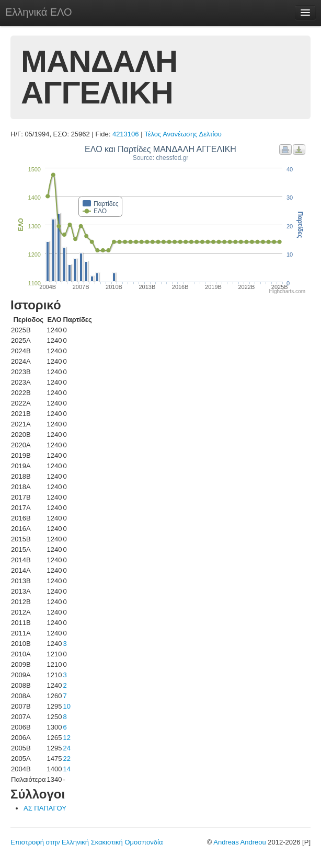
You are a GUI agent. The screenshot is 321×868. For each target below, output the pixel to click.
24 (66, 748)
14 (66, 769)
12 (66, 738)
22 (66, 759)
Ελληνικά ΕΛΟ (39, 12)
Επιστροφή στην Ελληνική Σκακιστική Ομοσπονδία (87, 842)
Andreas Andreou (239, 842)
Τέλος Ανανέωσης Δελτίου (183, 134)
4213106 (126, 134)
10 (66, 706)
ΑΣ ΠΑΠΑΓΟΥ (45, 808)
